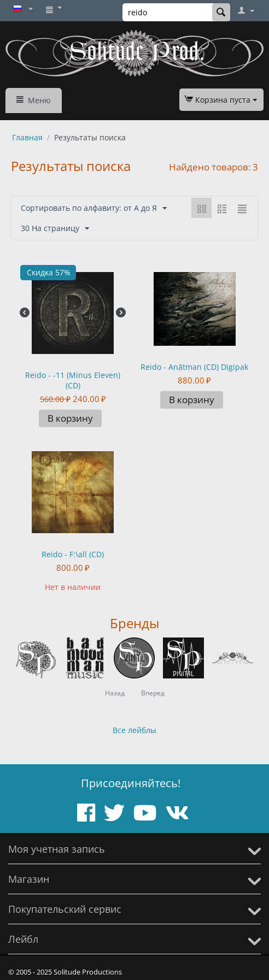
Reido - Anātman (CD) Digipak (194, 367)
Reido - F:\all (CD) (73, 554)
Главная (27, 137)
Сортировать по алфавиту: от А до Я (94, 208)
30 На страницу (55, 229)
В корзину (70, 418)
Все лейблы (134, 730)
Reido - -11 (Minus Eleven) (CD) (73, 380)
